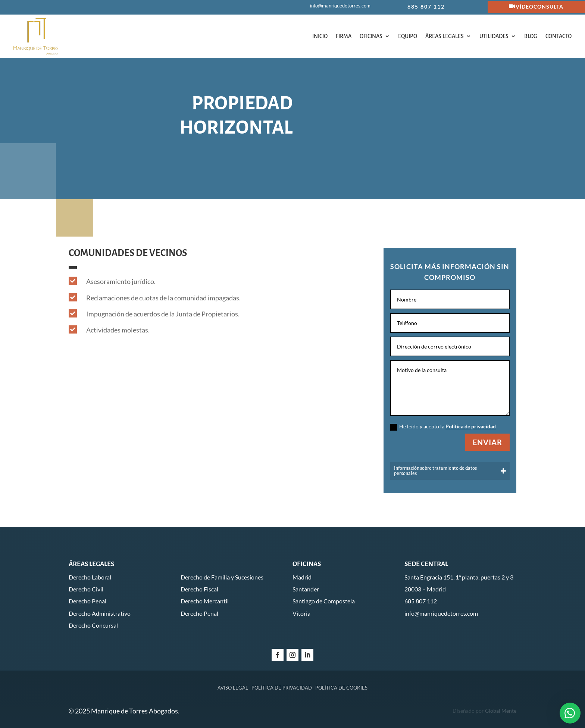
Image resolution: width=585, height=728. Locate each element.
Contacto (559, 36)
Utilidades (494, 36)
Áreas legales (445, 36)
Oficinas (371, 36)
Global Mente (501, 711)
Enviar (487, 442)
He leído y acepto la (443, 427)
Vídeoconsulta (539, 7)
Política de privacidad (471, 426)
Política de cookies (341, 688)
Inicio (320, 36)
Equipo (408, 36)
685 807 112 (426, 7)
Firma (344, 36)
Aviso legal (233, 688)
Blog (531, 36)
